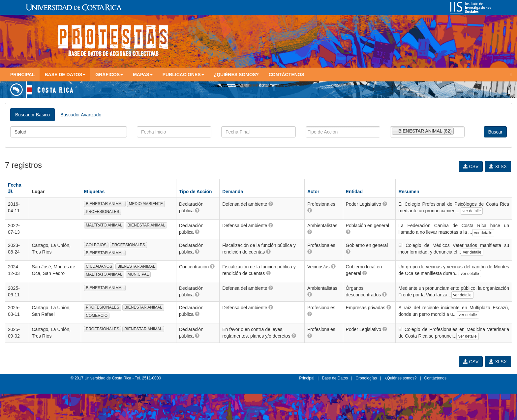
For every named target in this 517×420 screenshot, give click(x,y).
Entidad (354, 192)
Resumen (409, 192)
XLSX (498, 166)
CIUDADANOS (99, 266)
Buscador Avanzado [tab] (81, 115)
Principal (22, 75)
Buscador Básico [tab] (32, 115)
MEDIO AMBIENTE (146, 204)
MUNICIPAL (138, 274)
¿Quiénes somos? (236, 75)
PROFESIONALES (102, 212)
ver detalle (472, 211)
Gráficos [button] (109, 75)
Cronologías (366, 378)
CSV (471, 166)
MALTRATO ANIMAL (104, 225)
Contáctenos (287, 75)
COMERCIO (97, 315)
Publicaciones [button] (183, 75)
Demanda (233, 192)
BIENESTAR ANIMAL (105, 204)
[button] (197, 210)
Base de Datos (335, 378)
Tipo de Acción (196, 192)
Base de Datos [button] (65, 75)
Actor (313, 192)
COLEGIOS (96, 245)
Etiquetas (94, 192)
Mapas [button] (143, 75)
